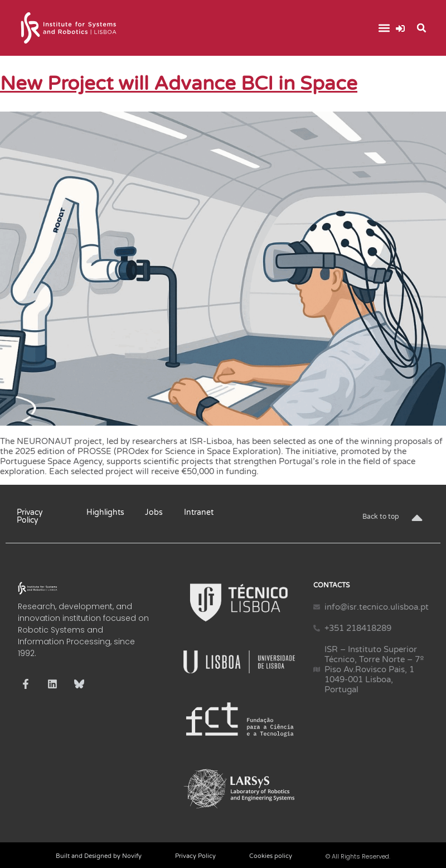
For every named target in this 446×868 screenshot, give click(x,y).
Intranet (199, 512)
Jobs (154, 512)
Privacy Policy (30, 516)
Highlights (105, 512)
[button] (384, 28)
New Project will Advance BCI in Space (179, 84)
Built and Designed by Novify (99, 856)
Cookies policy (271, 856)
